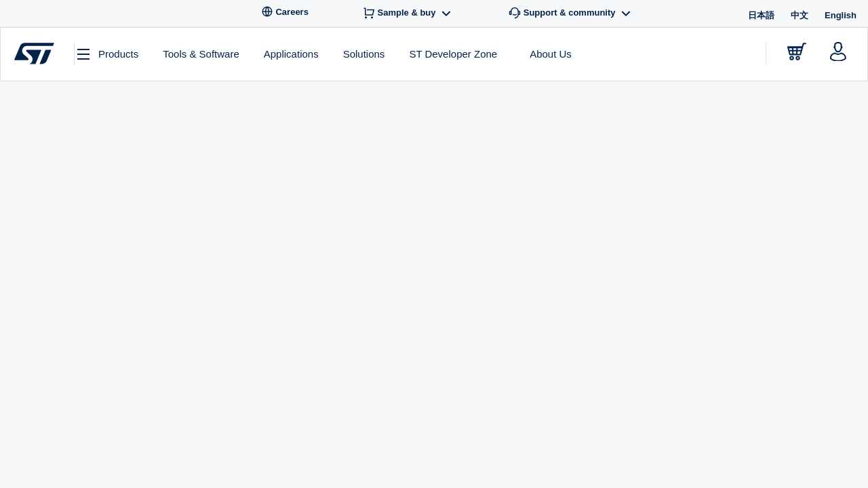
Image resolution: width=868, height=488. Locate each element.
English (841, 15)
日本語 (761, 15)
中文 (800, 15)
